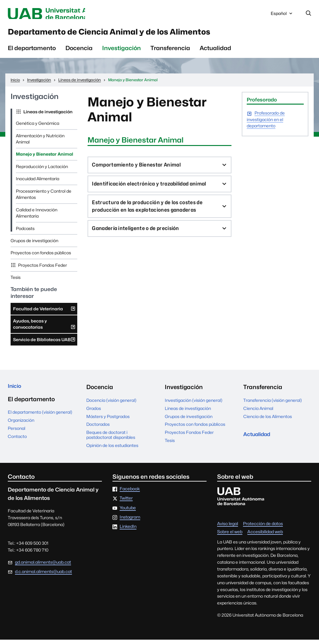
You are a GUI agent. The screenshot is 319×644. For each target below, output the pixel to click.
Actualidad (215, 52)
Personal (17, 434)
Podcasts (25, 233)
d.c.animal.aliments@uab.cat (43, 576)
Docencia (79, 52)
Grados (94, 412)
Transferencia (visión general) (273, 404)
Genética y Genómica (38, 127)
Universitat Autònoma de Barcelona (63, 14)
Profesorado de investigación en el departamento (266, 124)
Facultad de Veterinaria (44, 314)
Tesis (16, 282)
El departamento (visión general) (40, 418)
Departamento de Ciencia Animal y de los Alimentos (140, 34)
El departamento (32, 52)
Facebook (130, 493)
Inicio (16, 391)
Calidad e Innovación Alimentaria (37, 217)
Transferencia (170, 52)
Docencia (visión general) (111, 404)
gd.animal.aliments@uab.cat (43, 566)
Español (282, 15)
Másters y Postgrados (108, 421)
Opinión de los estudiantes (112, 450)
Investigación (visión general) (194, 404)
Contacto (17, 442)
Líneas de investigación (48, 116)
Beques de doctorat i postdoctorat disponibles (111, 439)
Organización (21, 426)
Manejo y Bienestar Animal (45, 158)
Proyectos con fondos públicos (41, 257)
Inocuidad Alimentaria (38, 183)
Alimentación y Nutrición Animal (40, 143)
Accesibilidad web (265, 536)
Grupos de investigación (34, 245)
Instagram (130, 521)
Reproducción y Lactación (42, 171)
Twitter (126, 503)
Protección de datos (263, 528)
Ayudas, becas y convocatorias (44, 330)
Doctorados (98, 429)
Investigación (121, 52)
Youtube (128, 512)
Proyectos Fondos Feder (42, 269)
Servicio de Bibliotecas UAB (44, 345)
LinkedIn (128, 531)
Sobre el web (230, 536)
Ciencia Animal (258, 412)
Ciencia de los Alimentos (268, 421)
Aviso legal (228, 528)
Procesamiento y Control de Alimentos (44, 198)
